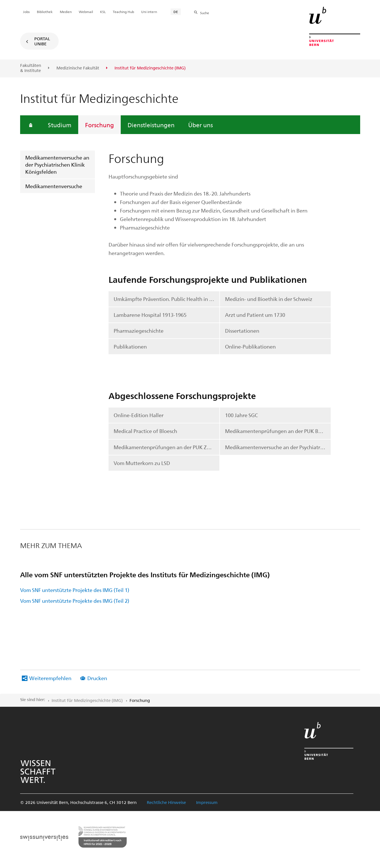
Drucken (97, 678)
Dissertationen (242, 331)
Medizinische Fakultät (78, 68)
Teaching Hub (123, 12)
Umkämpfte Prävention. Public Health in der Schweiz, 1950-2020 (167, 299)
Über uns (200, 125)
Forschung (99, 125)
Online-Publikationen (250, 346)
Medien (66, 12)
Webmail (86, 12)
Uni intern (149, 12)
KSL (103, 12)
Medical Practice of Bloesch (145, 431)
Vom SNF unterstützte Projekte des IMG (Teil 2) (75, 601)
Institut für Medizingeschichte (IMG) (87, 700)
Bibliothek (45, 12)
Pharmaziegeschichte (139, 331)
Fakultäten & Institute (31, 68)
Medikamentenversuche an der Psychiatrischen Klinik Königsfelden (57, 165)
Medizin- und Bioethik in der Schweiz (269, 299)
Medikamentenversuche (54, 186)
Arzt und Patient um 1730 (255, 315)
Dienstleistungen (151, 125)
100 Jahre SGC (241, 415)
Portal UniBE (42, 41)
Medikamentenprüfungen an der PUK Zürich (166, 447)
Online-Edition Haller (139, 415)
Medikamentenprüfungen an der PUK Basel (276, 431)
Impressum (207, 802)
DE (176, 12)
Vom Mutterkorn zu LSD (142, 463)
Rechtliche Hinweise (166, 802)
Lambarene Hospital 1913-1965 (150, 315)
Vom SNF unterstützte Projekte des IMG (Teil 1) (75, 590)
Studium (60, 125)
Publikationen (130, 346)
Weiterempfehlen (50, 678)
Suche (205, 13)
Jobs (26, 12)
